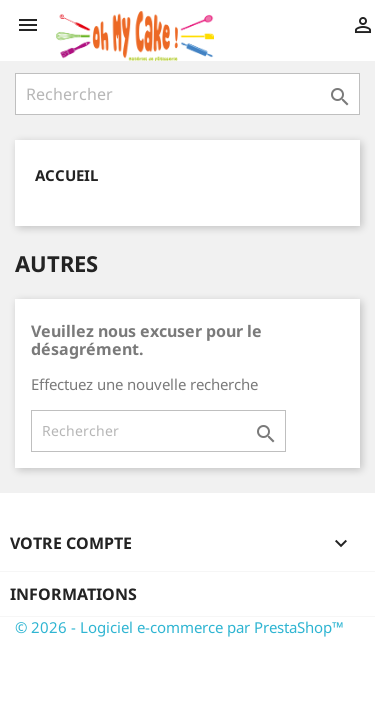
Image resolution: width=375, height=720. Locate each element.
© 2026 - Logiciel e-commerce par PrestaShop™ (179, 627)
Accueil (66, 175)
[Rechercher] (187, 94)
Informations (73, 594)
